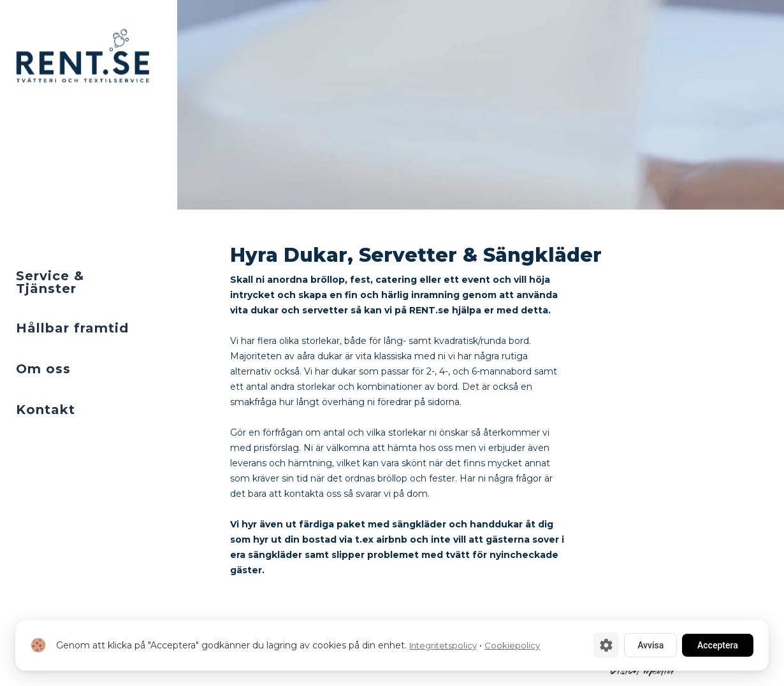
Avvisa (650, 645)
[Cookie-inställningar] (606, 645)
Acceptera (718, 645)
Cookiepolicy (512, 645)
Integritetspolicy (443, 645)
